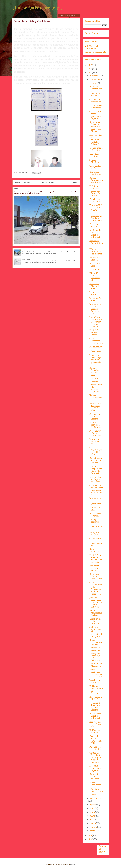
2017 (90, 73)
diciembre (95, 76)
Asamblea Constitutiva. (96, 243)
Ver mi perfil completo (95, 52)
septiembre (95, 799)
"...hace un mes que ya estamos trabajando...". (96, 360)
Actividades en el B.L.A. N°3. (95, 724)
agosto (93, 805)
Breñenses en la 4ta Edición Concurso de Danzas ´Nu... (96, 309)
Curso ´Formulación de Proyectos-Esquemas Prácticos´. (96, 588)
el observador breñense (37, 8)
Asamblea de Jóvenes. (95, 515)
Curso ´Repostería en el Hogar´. (96, 341)
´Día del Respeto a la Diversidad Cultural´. (96, 470)
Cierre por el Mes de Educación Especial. (95, 115)
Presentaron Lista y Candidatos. (96, 433)
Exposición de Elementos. (96, 107)
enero (93, 831)
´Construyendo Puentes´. (96, 149)
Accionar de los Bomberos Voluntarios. (96, 234)
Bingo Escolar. (26, 259)
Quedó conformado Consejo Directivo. (96, 644)
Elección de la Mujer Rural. (96, 698)
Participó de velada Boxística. (95, 332)
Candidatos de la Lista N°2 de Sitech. (96, 776)
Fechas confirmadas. (96, 398)
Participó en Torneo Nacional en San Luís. (96, 559)
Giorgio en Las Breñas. (96, 173)
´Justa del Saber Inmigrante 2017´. (96, 740)
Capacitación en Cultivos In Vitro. (96, 460)
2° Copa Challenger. (96, 161)
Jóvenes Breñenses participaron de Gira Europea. (96, 602)
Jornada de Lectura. (94, 155)
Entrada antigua (73, 182)
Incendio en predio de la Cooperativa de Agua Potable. (96, 322)
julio (92, 808)
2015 (90, 839)
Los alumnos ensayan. (95, 681)
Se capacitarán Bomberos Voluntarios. (96, 217)
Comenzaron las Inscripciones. (96, 542)
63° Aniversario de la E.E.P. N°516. (96, 451)
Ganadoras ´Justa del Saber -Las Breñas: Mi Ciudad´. (95, 127)
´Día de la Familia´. (94, 225)
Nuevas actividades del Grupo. (95, 425)
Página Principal (48, 182)
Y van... (16, 189)
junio (92, 812)
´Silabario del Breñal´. (96, 265)
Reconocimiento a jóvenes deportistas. (96, 388)
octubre (94, 83)
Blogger (73, 864)
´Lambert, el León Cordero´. (95, 621)
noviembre (95, 80)
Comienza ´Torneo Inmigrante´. (96, 576)
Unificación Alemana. (95, 731)
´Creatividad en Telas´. (95, 167)
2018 (90, 69)
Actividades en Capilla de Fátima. (95, 479)
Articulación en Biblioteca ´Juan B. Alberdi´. (96, 140)
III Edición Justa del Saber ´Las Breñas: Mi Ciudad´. (95, 191)
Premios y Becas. (94, 293)
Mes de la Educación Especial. (95, 768)
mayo (93, 816)
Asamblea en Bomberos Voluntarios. (96, 716)
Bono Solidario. (95, 550)
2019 (90, 65)
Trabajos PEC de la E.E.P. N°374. (96, 208)
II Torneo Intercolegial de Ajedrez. (96, 252)
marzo (93, 823)
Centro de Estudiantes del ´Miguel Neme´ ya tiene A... (96, 758)
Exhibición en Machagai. (96, 665)
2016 (90, 835)
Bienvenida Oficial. (95, 259)
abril (92, 820)
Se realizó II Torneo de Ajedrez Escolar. (95, 706)
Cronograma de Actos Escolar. (95, 417)
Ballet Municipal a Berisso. (96, 613)
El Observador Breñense (93, 47)
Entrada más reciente (22, 182)
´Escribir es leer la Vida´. (96, 200)
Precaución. (95, 270)
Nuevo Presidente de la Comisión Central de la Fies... (96, 788)
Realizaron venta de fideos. (94, 442)
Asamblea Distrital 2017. (94, 286)
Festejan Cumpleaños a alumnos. (96, 180)
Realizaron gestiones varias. (95, 568)
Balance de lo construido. (96, 748)
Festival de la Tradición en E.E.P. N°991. (95, 407)
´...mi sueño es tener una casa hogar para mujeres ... (96, 655)
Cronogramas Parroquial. (96, 101)
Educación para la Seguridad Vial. (95, 277)
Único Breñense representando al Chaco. (96, 673)
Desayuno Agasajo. (94, 534)
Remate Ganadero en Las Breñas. (95, 371)
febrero (93, 827)
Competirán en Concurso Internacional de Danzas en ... (96, 490)
